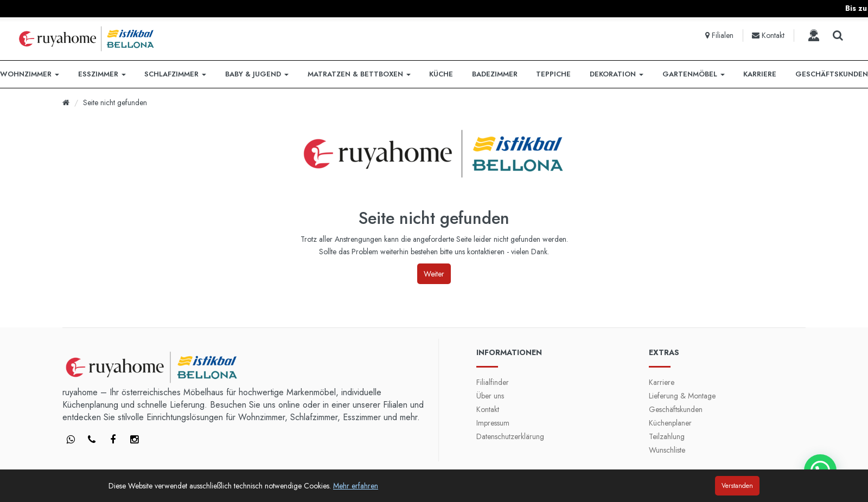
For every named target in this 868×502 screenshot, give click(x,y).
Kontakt (488, 409)
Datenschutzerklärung (510, 436)
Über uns (490, 396)
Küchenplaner (670, 423)
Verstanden (737, 486)
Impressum (493, 423)
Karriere (662, 382)
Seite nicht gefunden (115, 102)
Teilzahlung (667, 436)
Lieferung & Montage (682, 396)
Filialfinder (493, 382)
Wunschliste (667, 450)
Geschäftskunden (676, 409)
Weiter (434, 274)
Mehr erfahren (356, 486)
